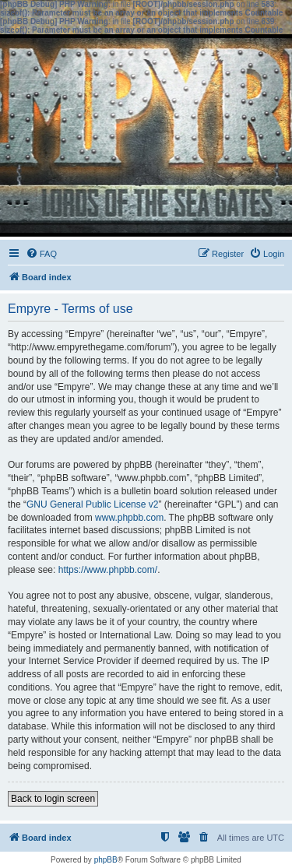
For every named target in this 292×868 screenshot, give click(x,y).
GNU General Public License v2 (92, 504)
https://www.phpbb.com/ (108, 570)
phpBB (106, 860)
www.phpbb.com (129, 518)
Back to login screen (53, 799)
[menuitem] (41, 254)
